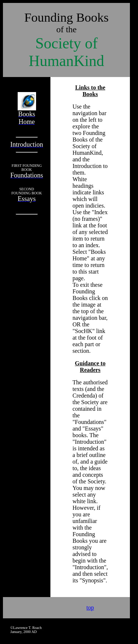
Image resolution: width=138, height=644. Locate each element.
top (90, 608)
